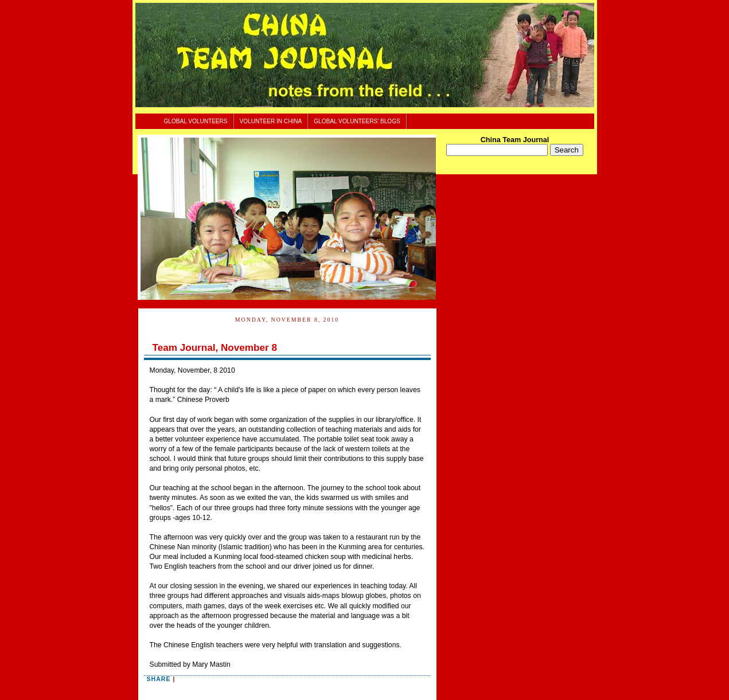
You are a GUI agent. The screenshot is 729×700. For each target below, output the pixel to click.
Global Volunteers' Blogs (357, 121)
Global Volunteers (196, 121)
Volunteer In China (271, 121)
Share (159, 679)
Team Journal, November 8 (215, 348)
